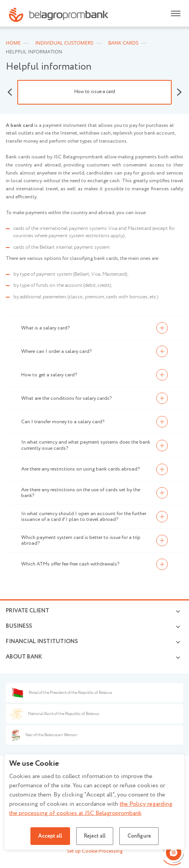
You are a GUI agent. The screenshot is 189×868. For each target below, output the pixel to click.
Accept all (50, 836)
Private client (28, 611)
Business (19, 626)
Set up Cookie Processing (95, 851)
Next (179, 92)
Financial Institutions (42, 642)
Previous (10, 92)
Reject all (95, 836)
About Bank (24, 657)
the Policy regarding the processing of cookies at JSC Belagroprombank (91, 809)
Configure (140, 836)
